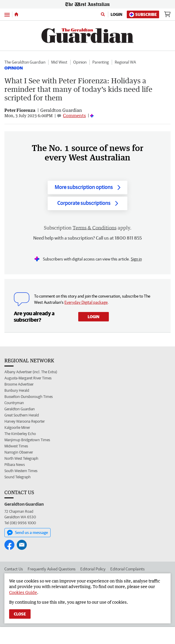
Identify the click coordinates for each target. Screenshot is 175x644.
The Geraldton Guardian (25, 62)
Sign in (136, 259)
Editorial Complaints (127, 569)
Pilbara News (15, 465)
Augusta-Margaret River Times (28, 378)
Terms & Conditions (95, 228)
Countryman (14, 403)
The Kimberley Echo (20, 434)
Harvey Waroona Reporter (25, 421)
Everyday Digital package (86, 302)
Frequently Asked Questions (52, 569)
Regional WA (125, 62)
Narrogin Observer (19, 452)
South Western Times (21, 471)
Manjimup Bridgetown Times (27, 440)
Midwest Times (16, 446)
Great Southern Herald (22, 415)
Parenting (101, 62)
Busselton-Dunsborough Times (29, 397)
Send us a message (27, 533)
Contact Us (14, 569)
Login (116, 14)
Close (20, 614)
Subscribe (143, 15)
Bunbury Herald (17, 390)
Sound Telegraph (17, 477)
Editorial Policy (93, 569)
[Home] (16, 14)
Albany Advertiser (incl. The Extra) (31, 372)
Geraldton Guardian (20, 409)
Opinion (80, 62)
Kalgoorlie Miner (17, 428)
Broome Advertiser (19, 384)
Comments (74, 115)
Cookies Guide (23, 592)
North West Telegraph (21, 458)
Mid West (59, 62)
